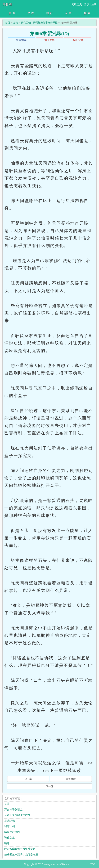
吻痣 (7, 843)
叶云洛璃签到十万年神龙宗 (20, 849)
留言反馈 (78, 40)
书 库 (31, 13)
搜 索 (87, 13)
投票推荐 (21, 40)
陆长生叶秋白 (12, 832)
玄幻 (16, 23)
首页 (8, 23)
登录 (87, 4)
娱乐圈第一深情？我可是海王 (21, 855)
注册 (94, 4)
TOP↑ (93, 864)
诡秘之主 (10, 838)
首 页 (12, 13)
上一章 (28, 779)
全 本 (68, 13)
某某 (7, 804)
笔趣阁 (7, 4)
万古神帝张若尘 (13, 809)
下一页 (49, 786)
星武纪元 (10, 821)
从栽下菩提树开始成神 (17, 815)
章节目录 (71, 779)
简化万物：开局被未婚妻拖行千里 (39, 23)
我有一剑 (10, 826)
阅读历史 (77, 4)
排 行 (49, 13)
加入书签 (49, 40)
